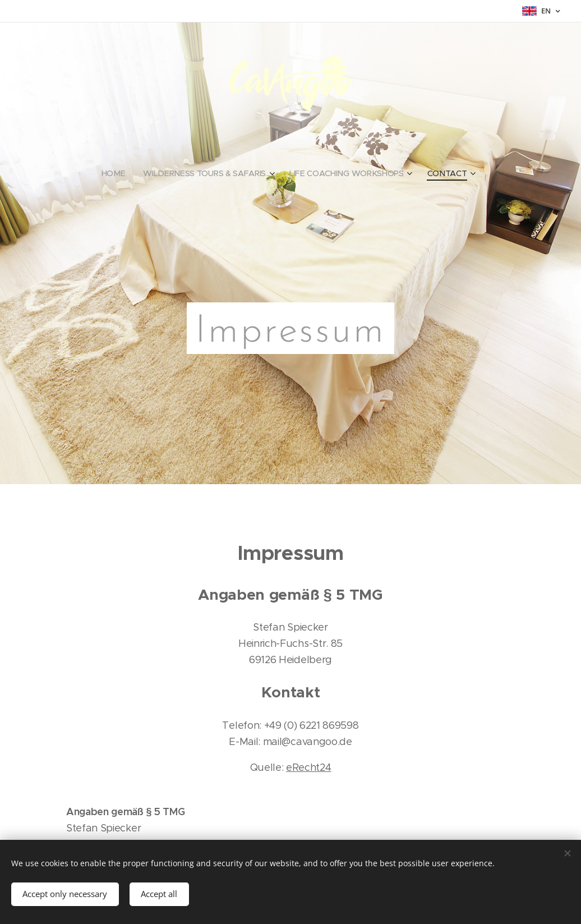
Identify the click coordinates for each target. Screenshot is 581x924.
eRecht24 (308, 768)
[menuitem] (117, 173)
